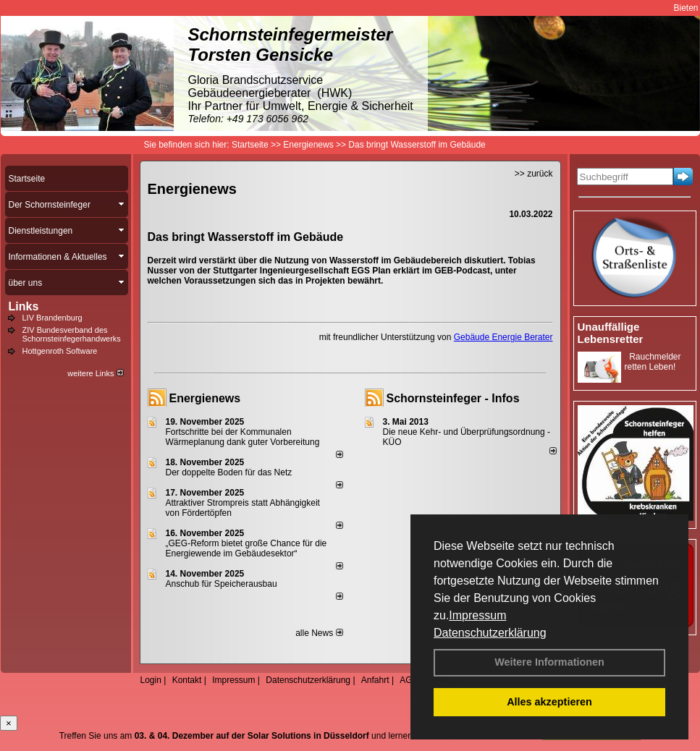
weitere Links (95, 373)
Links (24, 306)
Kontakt (187, 680)
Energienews (205, 398)
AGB (409, 680)
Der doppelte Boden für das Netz (229, 472)
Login (151, 680)
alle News (319, 633)
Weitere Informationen (549, 662)
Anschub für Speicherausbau (222, 584)
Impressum (477, 615)
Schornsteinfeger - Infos (453, 398)
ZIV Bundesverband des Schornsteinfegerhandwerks (72, 334)
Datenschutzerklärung (490, 633)
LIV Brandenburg (52, 318)
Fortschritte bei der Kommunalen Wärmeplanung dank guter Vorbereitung (243, 437)
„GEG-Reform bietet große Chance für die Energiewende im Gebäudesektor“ (246, 548)
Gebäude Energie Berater (503, 337)
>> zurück (534, 174)
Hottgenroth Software (60, 351)
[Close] (9, 723)
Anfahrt (375, 680)
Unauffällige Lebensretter (611, 333)
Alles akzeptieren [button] (549, 702)
